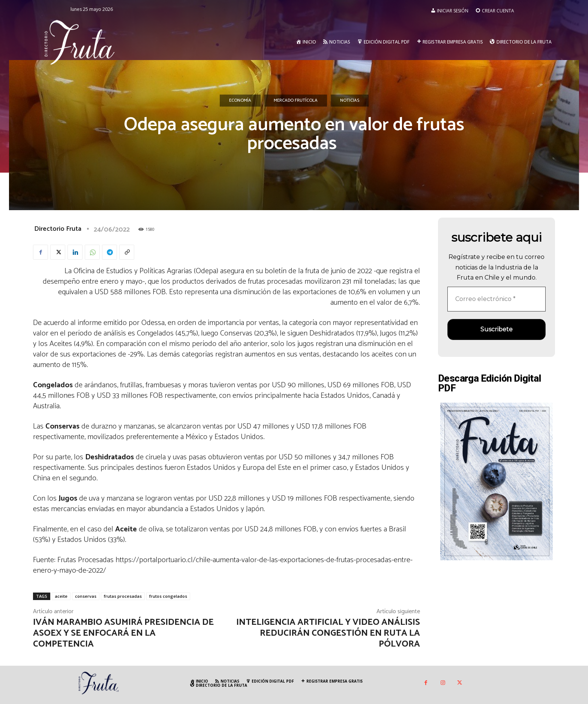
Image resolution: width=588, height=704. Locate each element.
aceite (61, 596)
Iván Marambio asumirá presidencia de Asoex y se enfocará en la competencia (123, 633)
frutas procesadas (123, 596)
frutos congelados (168, 596)
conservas (86, 596)
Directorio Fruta (58, 229)
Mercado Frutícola (296, 101)
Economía (240, 101)
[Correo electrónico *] (496, 299)
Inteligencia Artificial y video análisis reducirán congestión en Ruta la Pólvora (328, 633)
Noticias (350, 101)
